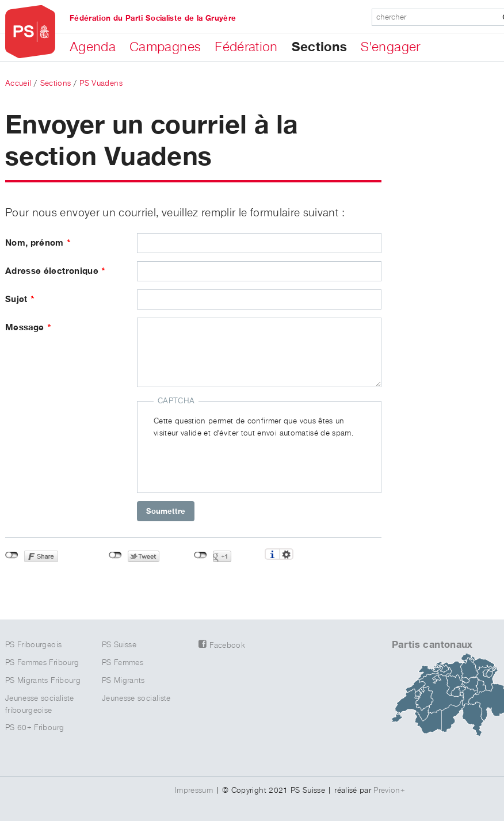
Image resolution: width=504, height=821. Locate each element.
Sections (320, 47)
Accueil (18, 83)
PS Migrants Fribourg (43, 681)
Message (28, 327)
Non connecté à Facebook (12, 555)
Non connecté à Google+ (201, 555)
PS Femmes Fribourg (42, 663)
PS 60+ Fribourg (35, 728)
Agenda (93, 47)
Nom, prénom (39, 243)
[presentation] (241, 462)
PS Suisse (119, 645)
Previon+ (389, 791)
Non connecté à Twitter (115, 555)
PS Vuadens (101, 83)
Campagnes (165, 47)
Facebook (227, 646)
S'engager (390, 47)
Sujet (20, 299)
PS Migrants (123, 681)
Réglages (286, 554)
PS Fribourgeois (33, 645)
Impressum (194, 791)
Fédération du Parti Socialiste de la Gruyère (153, 18)
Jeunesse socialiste (136, 698)
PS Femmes (123, 663)
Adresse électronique (56, 271)
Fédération (246, 47)
